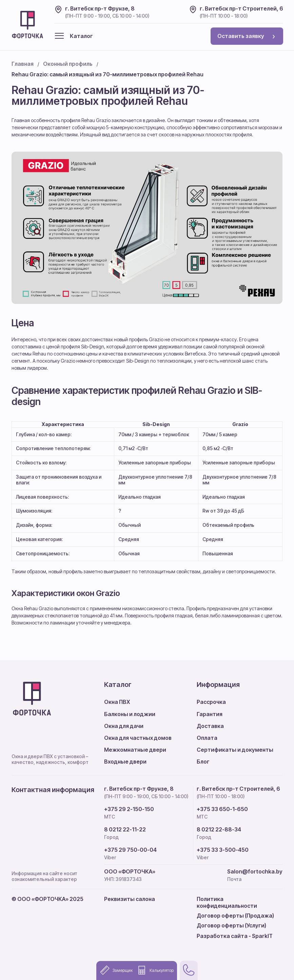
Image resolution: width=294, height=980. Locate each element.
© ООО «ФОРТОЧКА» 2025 (47, 899)
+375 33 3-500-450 (223, 850)
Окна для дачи (124, 726)
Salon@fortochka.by (255, 872)
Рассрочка (211, 702)
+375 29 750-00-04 (130, 850)
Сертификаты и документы (235, 750)
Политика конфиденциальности (227, 902)
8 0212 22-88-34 (219, 830)
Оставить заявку (246, 36)
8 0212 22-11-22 (125, 830)
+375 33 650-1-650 (222, 809)
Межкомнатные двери (135, 750)
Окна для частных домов (138, 738)
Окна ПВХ (117, 702)
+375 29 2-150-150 (129, 809)
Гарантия (210, 714)
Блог (203, 762)
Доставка (210, 726)
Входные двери (125, 762)
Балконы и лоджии (130, 714)
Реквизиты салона (130, 899)
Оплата (207, 738)
